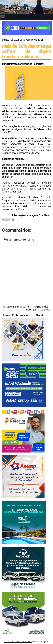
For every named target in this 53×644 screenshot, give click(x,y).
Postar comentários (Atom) (27, 315)
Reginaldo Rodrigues (32, 64)
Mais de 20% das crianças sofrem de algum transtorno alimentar (27, 51)
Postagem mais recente (16, 307)
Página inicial (41, 307)
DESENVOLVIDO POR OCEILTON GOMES (18, 642)
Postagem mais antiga (38, 309)
